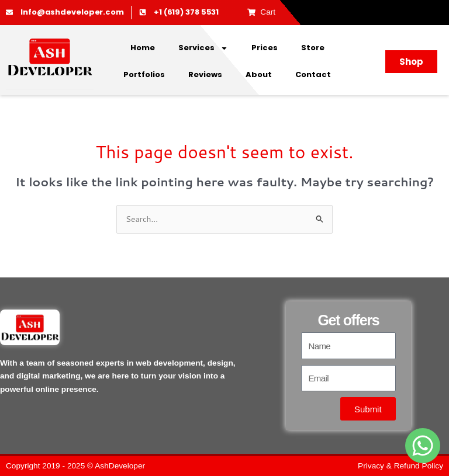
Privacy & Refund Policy (400, 466)
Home (143, 48)
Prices (265, 48)
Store (313, 48)
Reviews (205, 74)
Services (203, 48)
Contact (313, 74)
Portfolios (144, 74)
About (259, 74)
